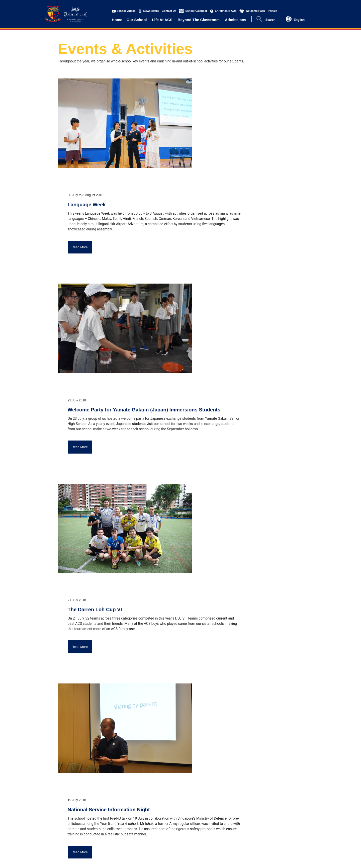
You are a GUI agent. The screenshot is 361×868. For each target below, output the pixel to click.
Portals (272, 11)
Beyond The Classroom (199, 20)
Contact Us (169, 11)
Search (270, 20)
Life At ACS (162, 20)
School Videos (126, 11)
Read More (80, 247)
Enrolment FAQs (226, 11)
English (299, 20)
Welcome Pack (255, 11)
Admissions (236, 20)
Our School (137, 20)
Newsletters (151, 11)
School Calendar (196, 11)
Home (117, 20)
